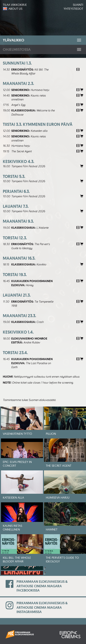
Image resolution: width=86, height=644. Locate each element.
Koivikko (41, 264)
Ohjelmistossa (17, 49)
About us (15, 9)
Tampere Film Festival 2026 (28, 166)
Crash (40, 322)
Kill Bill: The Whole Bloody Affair (30, 71)
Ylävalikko (14, 40)
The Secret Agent (21, 151)
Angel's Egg (18, 105)
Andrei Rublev (32, 342)
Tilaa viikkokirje (15, 5)
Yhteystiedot (73, 9)
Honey (30, 285)
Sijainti (78, 5)
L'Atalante (42, 228)
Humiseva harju (40, 90)
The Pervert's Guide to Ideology (31, 246)
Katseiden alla (39, 131)
